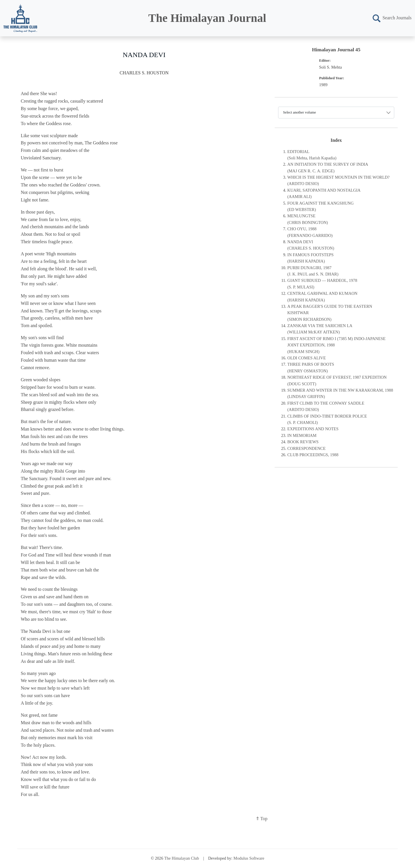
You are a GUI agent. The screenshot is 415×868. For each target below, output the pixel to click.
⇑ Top (262, 819)
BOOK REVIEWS (303, 442)
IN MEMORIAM (302, 435)
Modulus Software (249, 858)
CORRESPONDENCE (306, 448)
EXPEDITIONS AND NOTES (313, 429)
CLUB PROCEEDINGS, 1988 (313, 455)
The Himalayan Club (182, 858)
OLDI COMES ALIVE (307, 358)
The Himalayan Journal (207, 18)
